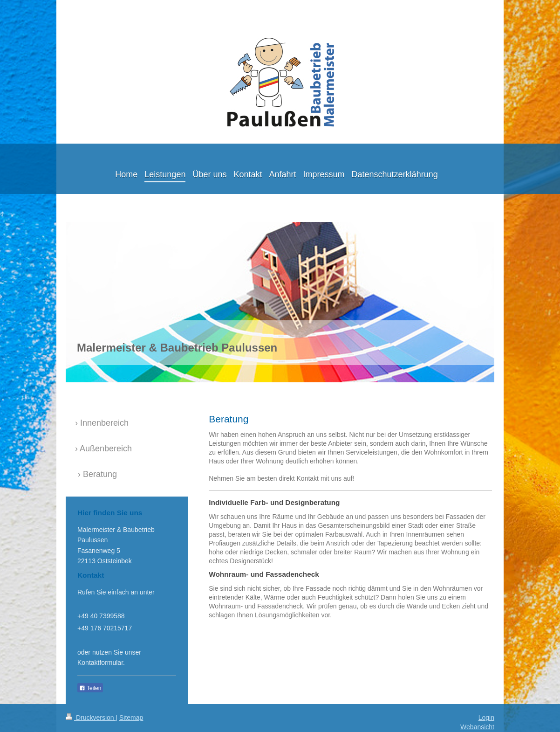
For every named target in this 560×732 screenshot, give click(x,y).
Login (486, 718)
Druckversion (91, 718)
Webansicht (477, 727)
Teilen (90, 688)
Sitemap (131, 718)
